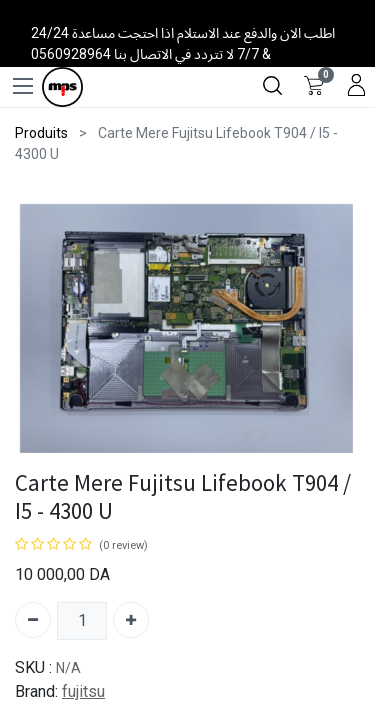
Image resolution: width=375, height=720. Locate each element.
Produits (41, 133)
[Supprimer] (33, 620)
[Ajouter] (131, 620)
